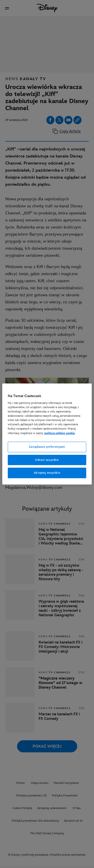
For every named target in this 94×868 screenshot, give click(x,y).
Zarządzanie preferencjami (47, 447)
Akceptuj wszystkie (47, 473)
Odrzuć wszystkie (47, 460)
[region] (47, 434)
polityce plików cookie (60, 433)
